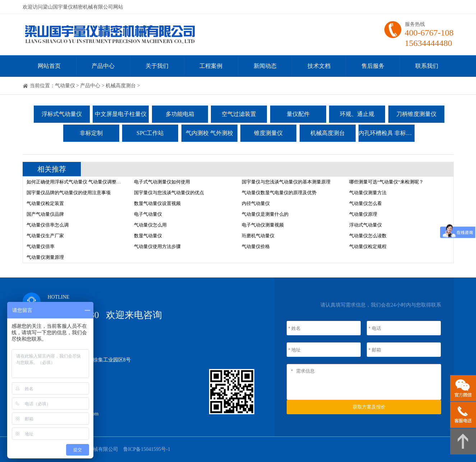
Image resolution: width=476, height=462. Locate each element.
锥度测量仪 (268, 133)
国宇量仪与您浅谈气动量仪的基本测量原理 (286, 182)
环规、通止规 (357, 114)
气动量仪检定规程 (368, 246)
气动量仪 (65, 86)
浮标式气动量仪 (62, 114)
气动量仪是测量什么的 (265, 214)
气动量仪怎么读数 (368, 236)
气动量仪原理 (363, 214)
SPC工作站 (150, 133)
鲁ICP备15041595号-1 (147, 449)
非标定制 (91, 133)
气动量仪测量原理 (45, 257)
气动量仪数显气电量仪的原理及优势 (279, 193)
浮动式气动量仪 (366, 225)
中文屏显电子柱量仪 (121, 114)
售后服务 (373, 66)
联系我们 (427, 66)
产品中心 (103, 66)
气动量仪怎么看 (366, 203)
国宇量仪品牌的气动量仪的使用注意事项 (69, 193)
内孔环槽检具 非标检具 (387, 133)
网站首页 (49, 66)
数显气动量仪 (148, 236)
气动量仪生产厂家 (45, 236)
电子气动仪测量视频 (263, 225)
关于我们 (157, 66)
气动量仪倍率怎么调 (48, 225)
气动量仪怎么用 (150, 225)
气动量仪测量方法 (368, 193)
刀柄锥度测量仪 (416, 114)
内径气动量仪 (256, 203)
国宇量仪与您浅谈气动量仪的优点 (169, 193)
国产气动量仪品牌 (45, 214)
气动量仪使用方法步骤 (157, 246)
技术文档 (319, 66)
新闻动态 (265, 66)
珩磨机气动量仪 (258, 236)
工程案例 (211, 66)
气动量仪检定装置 (45, 203)
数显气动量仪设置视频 (157, 203)
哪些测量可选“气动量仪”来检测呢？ (386, 182)
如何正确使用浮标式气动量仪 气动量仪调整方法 (76, 182)
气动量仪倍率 (41, 246)
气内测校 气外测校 (209, 133)
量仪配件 (298, 114)
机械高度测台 (121, 86)
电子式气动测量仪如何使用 (162, 182)
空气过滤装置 (239, 114)
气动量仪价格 (256, 246)
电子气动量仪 (148, 214)
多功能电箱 (180, 114)
